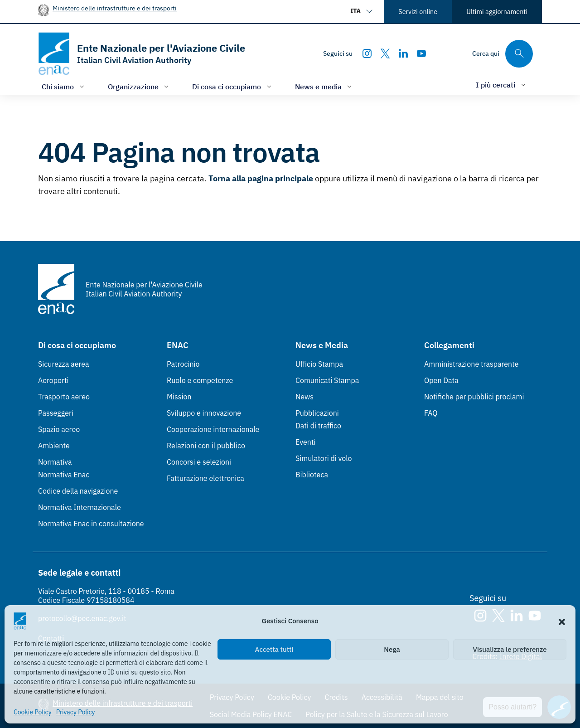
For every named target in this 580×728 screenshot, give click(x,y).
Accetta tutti (274, 649)
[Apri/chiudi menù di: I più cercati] (502, 85)
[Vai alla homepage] (142, 54)
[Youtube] (421, 53)
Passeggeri (56, 413)
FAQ (431, 413)
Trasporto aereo (64, 397)
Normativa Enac (64, 475)
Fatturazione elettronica (205, 478)
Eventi (306, 442)
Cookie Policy (33, 712)
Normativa (55, 462)
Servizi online (418, 12)
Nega (392, 649)
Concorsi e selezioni (199, 462)
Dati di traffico (318, 426)
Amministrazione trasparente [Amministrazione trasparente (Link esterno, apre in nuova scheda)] (471, 364)
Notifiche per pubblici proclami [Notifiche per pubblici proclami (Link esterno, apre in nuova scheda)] (474, 397)
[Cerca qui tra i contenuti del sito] (503, 54)
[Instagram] (367, 53)
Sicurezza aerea (64, 364)
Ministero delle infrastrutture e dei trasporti (115, 8)
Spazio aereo (59, 429)
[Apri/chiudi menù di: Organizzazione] (139, 86)
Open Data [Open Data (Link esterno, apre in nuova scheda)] (441, 380)
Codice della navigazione (78, 491)
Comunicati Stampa (327, 380)
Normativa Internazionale (80, 507)
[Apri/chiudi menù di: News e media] (324, 86)
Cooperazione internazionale (213, 429)
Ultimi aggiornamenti (497, 12)
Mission (179, 397)
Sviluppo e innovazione (204, 413)
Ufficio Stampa (319, 364)
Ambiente (54, 446)
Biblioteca (312, 475)
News (304, 397)
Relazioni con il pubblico (206, 446)
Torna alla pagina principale (261, 178)
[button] (562, 621)
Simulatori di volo (324, 458)
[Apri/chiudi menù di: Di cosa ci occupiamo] (233, 86)
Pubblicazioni (317, 413)
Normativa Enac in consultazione (91, 524)
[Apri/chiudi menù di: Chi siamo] (64, 86)
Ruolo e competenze (200, 380)
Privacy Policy (76, 712)
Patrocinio (183, 364)
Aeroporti (53, 380)
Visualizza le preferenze (510, 649)
